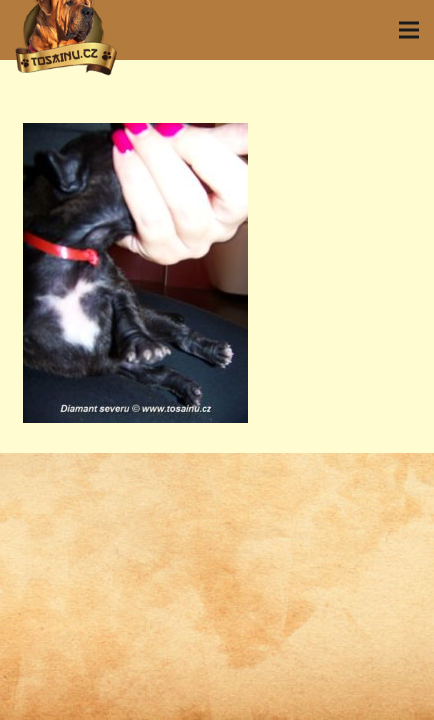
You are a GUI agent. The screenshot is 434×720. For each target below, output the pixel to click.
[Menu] (409, 30)
